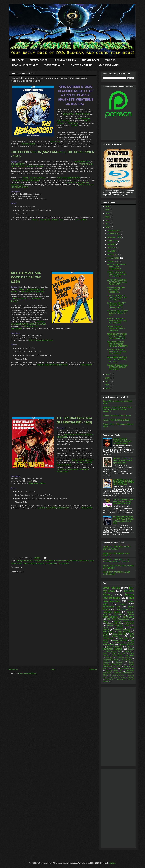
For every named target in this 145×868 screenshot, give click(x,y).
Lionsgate (130, 623)
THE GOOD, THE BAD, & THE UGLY (25, 180)
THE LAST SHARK (28, 144)
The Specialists (63, 563)
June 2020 (112, 248)
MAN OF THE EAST (86, 185)
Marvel (105, 640)
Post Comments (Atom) (28, 674)
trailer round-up (124, 632)
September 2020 (114, 237)
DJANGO (74, 125)
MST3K (106, 628)
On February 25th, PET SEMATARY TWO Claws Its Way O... (116, 305)
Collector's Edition (111, 612)
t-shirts (114, 669)
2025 (108, 210)
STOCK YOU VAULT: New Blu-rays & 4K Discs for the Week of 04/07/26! (124, 502)
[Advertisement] (53, 648)
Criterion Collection (114, 623)
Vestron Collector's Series (118, 625)
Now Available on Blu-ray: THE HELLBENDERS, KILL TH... (117, 359)
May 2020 (112, 251)
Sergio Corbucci (23, 563)
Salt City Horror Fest (114, 671)
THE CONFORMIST (78, 460)
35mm (105, 653)
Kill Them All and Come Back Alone (55, 561)
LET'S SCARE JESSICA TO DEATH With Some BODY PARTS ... (117, 282)
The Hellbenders (51, 563)
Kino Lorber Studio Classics (79, 561)
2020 (108, 227)
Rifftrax (105, 675)
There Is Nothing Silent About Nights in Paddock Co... (116, 290)
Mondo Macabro (127, 645)
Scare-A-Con (109, 679)
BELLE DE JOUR (82, 462)
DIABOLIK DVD (57, 220)
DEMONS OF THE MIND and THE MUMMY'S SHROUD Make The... (117, 336)
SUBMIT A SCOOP (39, 60)
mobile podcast (113, 677)
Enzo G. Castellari (34, 561)
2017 (108, 381)
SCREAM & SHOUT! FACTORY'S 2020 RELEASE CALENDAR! (118, 344)
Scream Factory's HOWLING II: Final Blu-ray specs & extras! (122, 441)
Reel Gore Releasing (127, 677)
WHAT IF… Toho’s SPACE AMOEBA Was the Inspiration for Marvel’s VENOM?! (117, 409)
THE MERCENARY (18, 164)
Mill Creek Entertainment (118, 619)
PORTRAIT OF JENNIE (35, 166)
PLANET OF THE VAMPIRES (34, 178)
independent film (111, 607)
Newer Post (13, 670)
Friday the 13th (118, 653)
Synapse (128, 651)
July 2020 (112, 244)
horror (123, 604)
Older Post (93, 670)
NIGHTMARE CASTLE (19, 187)
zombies (119, 628)
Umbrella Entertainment (124, 621)
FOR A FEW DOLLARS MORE (69, 178)
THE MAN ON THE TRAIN (74, 435)
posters (106, 634)
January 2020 (113, 261)
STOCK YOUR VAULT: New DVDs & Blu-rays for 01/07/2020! (117, 352)
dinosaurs (109, 658)
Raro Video (130, 655)
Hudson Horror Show (114, 651)
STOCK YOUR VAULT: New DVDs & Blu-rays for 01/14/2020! (117, 321)
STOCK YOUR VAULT (54, 65)
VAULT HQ (110, 60)
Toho (118, 666)
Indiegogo (106, 662)
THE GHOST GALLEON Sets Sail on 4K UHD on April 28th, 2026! (123, 461)
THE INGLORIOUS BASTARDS (33, 292)
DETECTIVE (89, 435)
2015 (108, 388)
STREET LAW (24, 289)
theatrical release (124, 658)
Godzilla (131, 649)
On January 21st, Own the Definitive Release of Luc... (117, 313)
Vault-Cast (127, 666)
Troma (118, 643)
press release (111, 588)
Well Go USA (108, 632)
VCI (129, 647)
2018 (108, 378)
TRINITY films (73, 123)
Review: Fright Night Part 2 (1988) (116, 420)
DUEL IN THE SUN (18, 166)
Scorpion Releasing (122, 630)
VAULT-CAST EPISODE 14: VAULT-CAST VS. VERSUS (117, 548)
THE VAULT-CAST (91, 60)
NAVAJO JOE (55, 142)
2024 (108, 213)
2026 (108, 206)
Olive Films (124, 638)
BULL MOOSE (45, 220)
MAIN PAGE (18, 60)
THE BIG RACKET (37, 289)
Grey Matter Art (119, 634)
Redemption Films (127, 669)
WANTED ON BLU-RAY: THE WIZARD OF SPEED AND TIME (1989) (124, 482)
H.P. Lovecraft (126, 660)
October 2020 (113, 234)
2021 (108, 224)
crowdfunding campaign (113, 649)
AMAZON (35, 220)
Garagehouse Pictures (111, 660)
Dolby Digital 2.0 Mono (37, 483)
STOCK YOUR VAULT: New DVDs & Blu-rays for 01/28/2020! (117, 274)
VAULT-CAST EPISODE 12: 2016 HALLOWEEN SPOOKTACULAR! (116, 561)
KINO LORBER (81, 220)
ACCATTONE (29, 326)
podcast (105, 669)
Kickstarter (119, 662)
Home (53, 670)
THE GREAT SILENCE (82, 162)
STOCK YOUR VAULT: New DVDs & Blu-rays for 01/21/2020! (117, 298)
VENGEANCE (62, 437)
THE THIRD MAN (86, 164)
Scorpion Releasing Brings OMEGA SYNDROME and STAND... (118, 367)
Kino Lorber (123, 609)
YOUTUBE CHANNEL (109, 65)
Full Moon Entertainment (123, 673)
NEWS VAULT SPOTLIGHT (25, 65)
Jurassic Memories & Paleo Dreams (117, 416)
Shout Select (129, 617)
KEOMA (14, 292)
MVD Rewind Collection (118, 635)
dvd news (118, 615)
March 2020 (112, 255)
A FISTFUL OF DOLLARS (76, 182)
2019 (108, 374)
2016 (108, 385)
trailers (105, 621)
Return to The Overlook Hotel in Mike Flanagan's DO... (116, 267)
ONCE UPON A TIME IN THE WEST (76, 114)
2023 (108, 217)
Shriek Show (121, 679)
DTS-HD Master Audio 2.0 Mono (41, 340)
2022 (108, 220)
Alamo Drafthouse (118, 675)
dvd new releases (118, 599)
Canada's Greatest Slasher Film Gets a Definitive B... (116, 328)
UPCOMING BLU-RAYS (65, 60)
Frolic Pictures (117, 655)
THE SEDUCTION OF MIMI (67, 469)
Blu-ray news (22, 561)
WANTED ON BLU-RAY (82, 65)
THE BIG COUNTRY (19, 299)
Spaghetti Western (37, 563)
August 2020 (113, 241)
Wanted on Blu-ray (120, 640)
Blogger (112, 863)
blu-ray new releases (118, 596)
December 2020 (114, 230)
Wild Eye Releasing (115, 647)
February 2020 (114, 258)
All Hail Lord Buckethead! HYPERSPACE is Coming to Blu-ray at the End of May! (123, 520)
